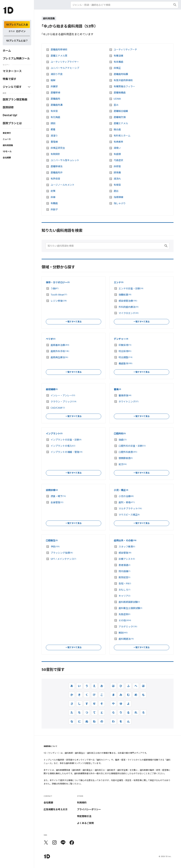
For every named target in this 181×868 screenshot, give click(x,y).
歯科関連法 (126, 639)
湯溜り (54, 136)
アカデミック (128, 627)
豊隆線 (54, 142)
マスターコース (12, 71)
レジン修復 (59, 301)
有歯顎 (117, 154)
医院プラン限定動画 (15, 99)
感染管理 (125, 553)
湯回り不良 (57, 74)
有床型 (54, 111)
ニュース (7, 139)
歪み (116, 105)
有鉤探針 (55, 154)
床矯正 (117, 68)
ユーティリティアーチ (125, 50)
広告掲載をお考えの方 (56, 809)
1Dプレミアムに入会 (17, 25)
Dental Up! (10, 115)
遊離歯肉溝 (57, 105)
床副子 (54, 209)
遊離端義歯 (120, 93)
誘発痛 (117, 173)
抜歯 (123, 440)
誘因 (53, 123)
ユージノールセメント (63, 185)
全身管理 (57, 502)
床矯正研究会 (58, 148)
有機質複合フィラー (124, 86)
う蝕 (55, 289)
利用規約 (82, 803)
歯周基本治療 (60, 345)
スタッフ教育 (127, 547)
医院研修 (8, 107)
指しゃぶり (120, 203)
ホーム (7, 51)
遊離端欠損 (120, 117)
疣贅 (53, 191)
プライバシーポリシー (89, 809)
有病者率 (118, 142)
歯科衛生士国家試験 (130, 608)
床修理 (117, 166)
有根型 (117, 185)
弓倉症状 (118, 160)
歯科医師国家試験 (129, 602)
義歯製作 (125, 364)
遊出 (116, 191)
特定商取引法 (84, 816)
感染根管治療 (128, 301)
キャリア (124, 596)
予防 (55, 547)
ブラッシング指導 (62, 553)
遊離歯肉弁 (57, 173)
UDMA (117, 99)
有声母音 (55, 179)
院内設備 (124, 571)
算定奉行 (7, 133)
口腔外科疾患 (128, 452)
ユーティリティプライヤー (65, 62)
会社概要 (7, 158)
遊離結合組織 (121, 111)
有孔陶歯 (55, 117)
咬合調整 (125, 357)
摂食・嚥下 (58, 496)
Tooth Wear (59, 295)
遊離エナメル (121, 123)
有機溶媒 (118, 56)
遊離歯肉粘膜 (121, 74)
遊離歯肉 (55, 99)
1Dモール (7, 151)
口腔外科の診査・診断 (132, 446)
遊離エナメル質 (59, 56)
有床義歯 (118, 62)
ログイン (21, 31)
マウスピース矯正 (129, 515)
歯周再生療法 (59, 357)
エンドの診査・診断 (131, 289)
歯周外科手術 (60, 351)
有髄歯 (54, 203)
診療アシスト (127, 559)
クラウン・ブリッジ (63, 402)
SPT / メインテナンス (63, 559)
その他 (125, 620)
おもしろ (124, 590)
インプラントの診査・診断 (66, 440)
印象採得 (125, 345)
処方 (123, 464)
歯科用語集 (8, 145)
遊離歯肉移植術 (59, 50)
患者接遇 (124, 565)
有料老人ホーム (122, 136)
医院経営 (124, 577)
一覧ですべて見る (74, 322)
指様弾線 (118, 197)
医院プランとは (12, 123)
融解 (53, 80)
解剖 (123, 633)
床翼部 (54, 86)
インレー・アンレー (63, 395)
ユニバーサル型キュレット (65, 160)
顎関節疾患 (126, 458)
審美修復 (125, 395)
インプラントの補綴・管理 (66, 452)
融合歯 (117, 129)
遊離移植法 (57, 166)
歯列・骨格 (127, 502)
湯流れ (117, 179)
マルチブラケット (130, 509)
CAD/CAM (58, 408)
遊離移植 (55, 93)
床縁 (53, 197)
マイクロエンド (129, 313)
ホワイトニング (129, 402)
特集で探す (10, 79)
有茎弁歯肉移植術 (123, 80)
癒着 (53, 129)
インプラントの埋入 (63, 446)
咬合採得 (125, 351)
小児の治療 (126, 496)
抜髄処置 (125, 295)
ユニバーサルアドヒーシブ (65, 68)
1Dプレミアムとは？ (17, 41)
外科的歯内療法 (129, 307)
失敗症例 (124, 614)
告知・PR (125, 584)
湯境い (117, 148)
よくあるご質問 (85, 823)
